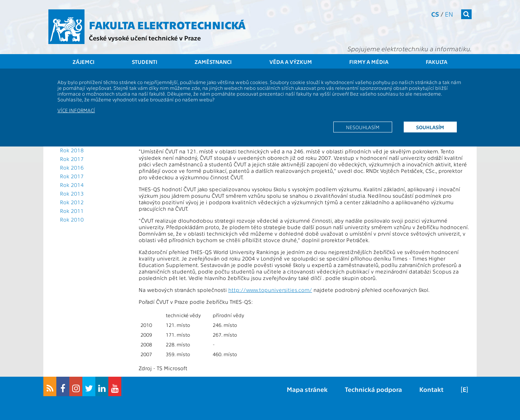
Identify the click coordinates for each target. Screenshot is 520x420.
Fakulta (437, 62)
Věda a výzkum (291, 62)
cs (435, 14)
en (449, 14)
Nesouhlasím (363, 127)
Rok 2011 (72, 211)
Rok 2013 (72, 193)
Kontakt (431, 389)
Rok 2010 (72, 219)
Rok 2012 (72, 202)
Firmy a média (369, 62)
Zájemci (84, 62)
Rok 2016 (72, 167)
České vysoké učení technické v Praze (145, 38)
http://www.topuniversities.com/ (270, 290)
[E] (464, 389)
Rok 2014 (72, 185)
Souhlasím (430, 127)
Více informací (76, 110)
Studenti (145, 62)
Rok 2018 (72, 150)
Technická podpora (373, 389)
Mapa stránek (307, 389)
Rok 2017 (72, 159)
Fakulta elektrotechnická (167, 25)
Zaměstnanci (213, 62)
